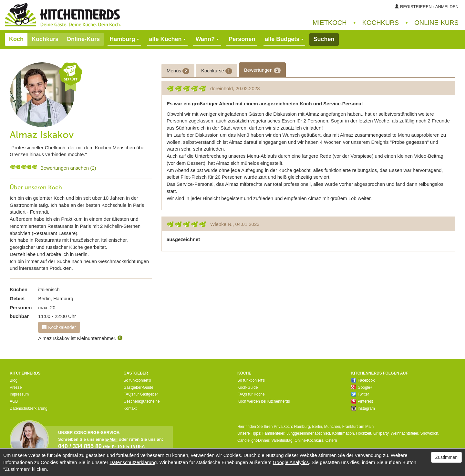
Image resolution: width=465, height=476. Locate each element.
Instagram (363, 408)
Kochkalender (59, 327)
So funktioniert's (137, 380)
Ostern (331, 440)
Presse (16, 387)
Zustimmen (446, 457)
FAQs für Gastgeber (141, 394)
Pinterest (362, 401)
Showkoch (429, 433)
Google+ (362, 387)
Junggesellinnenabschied (308, 433)
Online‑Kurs (436, 23)
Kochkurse (217, 71)
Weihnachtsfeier (404, 433)
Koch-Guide (248, 387)
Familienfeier (273, 433)
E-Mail (111, 439)
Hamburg (302, 427)
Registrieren (416, 7)
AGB (14, 401)
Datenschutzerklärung (29, 408)
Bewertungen (262, 70)
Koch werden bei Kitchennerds (264, 401)
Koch (16, 39)
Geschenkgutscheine (142, 401)
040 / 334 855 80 (80, 446)
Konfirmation (343, 433)
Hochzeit (364, 433)
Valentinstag (282, 440)
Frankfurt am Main (358, 427)
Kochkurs (381, 23)
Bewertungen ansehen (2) (68, 168)
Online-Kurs (83, 39)
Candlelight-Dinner (253, 440)
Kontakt (130, 408)
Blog (14, 380)
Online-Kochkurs (309, 440)
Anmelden (447, 7)
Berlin (317, 427)
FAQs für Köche (251, 394)
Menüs (178, 71)
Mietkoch (330, 23)
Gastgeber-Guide (139, 387)
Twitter (360, 394)
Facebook (363, 380)
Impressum (19, 394)
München (332, 427)
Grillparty (381, 433)
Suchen (324, 39)
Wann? (207, 39)
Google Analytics (291, 462)
